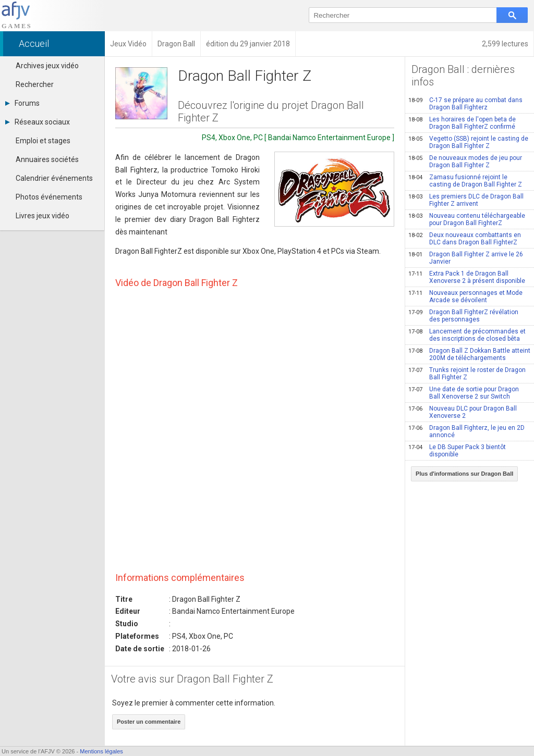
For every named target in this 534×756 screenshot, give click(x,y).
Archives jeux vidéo (47, 66)
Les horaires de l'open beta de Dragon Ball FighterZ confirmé (462, 123)
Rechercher (35, 84)
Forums (22, 103)
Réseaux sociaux (38, 122)
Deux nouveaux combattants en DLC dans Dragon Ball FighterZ (465, 239)
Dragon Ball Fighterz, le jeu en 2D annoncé (466, 431)
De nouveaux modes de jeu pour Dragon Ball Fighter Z (465, 162)
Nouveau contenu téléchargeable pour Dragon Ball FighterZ (467, 219)
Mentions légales (101, 751)
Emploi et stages (43, 141)
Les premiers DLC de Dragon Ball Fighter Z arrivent (466, 200)
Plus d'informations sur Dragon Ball (464, 474)
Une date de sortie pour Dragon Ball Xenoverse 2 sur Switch (464, 393)
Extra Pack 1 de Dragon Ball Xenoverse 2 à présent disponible (467, 277)
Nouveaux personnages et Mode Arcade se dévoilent (465, 296)
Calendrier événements (54, 178)
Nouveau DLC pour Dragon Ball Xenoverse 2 (463, 412)
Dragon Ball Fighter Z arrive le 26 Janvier (466, 258)
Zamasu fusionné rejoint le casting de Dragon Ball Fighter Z (465, 181)
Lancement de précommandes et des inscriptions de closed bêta (467, 335)
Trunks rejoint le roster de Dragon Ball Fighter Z (467, 374)
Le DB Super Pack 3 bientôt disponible (457, 451)
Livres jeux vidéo (43, 216)
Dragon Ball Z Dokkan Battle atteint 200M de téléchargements (469, 354)
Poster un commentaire (149, 722)
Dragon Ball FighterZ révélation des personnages (463, 316)
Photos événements (49, 197)
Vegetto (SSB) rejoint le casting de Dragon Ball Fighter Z (468, 142)
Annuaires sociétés (47, 159)
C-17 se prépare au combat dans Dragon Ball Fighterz (465, 104)
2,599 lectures (505, 44)
